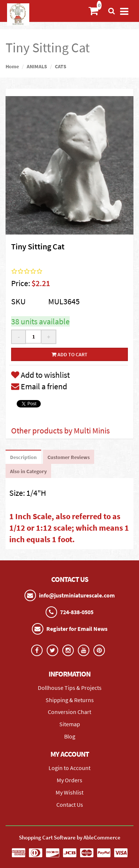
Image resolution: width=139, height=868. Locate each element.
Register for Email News (77, 629)
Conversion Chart (69, 712)
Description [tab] (23, 457)
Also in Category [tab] (28, 471)
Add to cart (69, 354)
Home (12, 66)
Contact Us (70, 805)
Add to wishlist (40, 375)
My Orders (69, 780)
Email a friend (39, 386)
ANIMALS (37, 66)
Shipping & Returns (70, 700)
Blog (70, 736)
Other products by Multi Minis (60, 430)
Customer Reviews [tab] (69, 457)
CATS (61, 66)
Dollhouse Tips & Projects (70, 688)
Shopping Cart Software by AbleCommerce (70, 837)
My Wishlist (69, 792)
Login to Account (69, 768)
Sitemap (70, 724)
